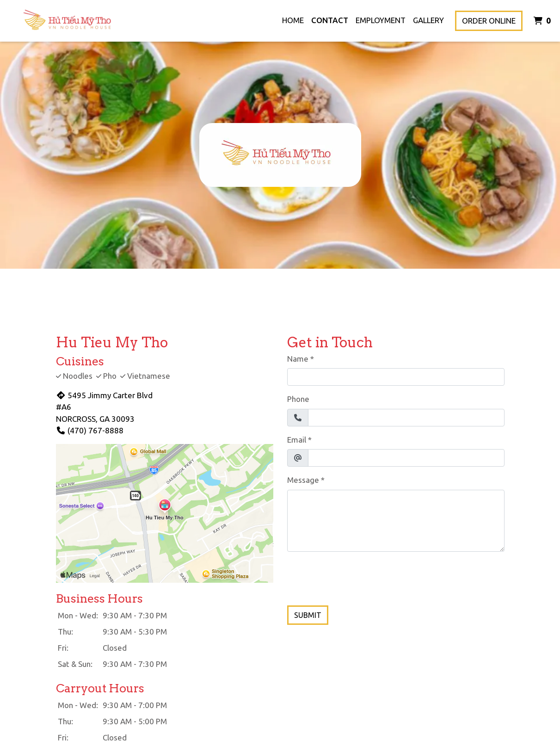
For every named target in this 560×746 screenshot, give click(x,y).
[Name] (396, 377)
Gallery (428, 20)
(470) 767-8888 (90, 430)
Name (298, 359)
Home (293, 20)
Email (297, 440)
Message (303, 480)
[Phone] (406, 418)
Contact (330, 20)
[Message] (396, 521)
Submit (308, 615)
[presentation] (357, 577)
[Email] (406, 458)
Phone (298, 399)
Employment (381, 20)
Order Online (489, 21)
